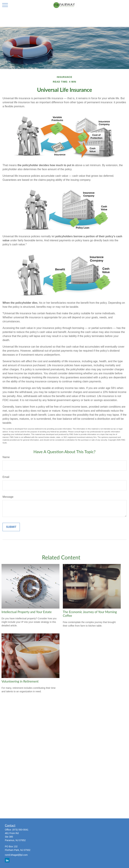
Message (8, 497)
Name (6, 457)
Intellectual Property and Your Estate (27, 612)
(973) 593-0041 (20, 830)
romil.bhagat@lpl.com (16, 855)
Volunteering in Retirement (20, 681)
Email (6, 477)
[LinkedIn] (7, 860)
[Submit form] (11, 527)
